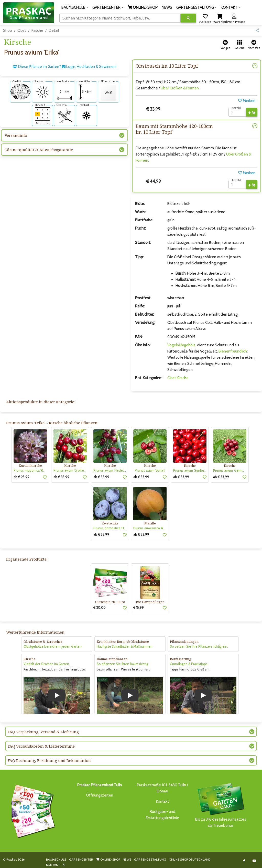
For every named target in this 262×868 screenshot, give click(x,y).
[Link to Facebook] (244, 861)
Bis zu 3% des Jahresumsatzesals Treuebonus (221, 805)
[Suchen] (120, 18)
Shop (8, 30)
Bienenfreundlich (233, 351)
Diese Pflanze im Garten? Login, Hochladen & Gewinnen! (64, 67)
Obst (22, 30)
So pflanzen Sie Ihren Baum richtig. (123, 664)
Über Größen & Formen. (180, 88)
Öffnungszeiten (100, 795)
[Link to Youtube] (254, 861)
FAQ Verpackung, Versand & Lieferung (43, 732)
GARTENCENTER (81, 859)
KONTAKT (53, 865)
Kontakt (163, 801)
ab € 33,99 (61, 477)
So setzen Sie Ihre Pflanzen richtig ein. (199, 646)
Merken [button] (247, 101)
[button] (75, 7)
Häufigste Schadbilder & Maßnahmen (125, 646)
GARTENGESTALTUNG (150, 859)
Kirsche (37, 30)
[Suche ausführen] (188, 18)
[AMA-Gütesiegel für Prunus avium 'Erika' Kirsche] (20, 91)
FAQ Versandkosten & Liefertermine (41, 746)
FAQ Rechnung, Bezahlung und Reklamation (49, 760)
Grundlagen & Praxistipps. (189, 664)
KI (64, 865)
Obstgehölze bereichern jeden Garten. (53, 646)
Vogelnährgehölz (181, 345)
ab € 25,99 (21, 477)
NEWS (127, 859)
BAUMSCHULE (56, 859)
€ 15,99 (139, 607)
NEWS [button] (167, 7)
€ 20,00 (100, 607)
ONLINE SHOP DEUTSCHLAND (190, 859)
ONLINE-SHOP (108, 859)
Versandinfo (16, 135)
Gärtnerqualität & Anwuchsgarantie (39, 150)
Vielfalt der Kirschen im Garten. (47, 664)
